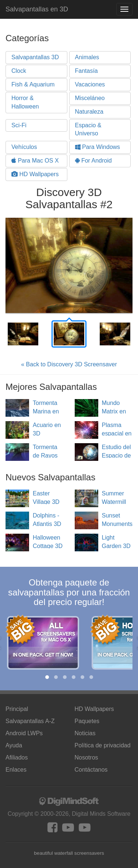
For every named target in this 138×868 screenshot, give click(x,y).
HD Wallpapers (35, 174)
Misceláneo (90, 98)
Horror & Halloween (25, 102)
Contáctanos (91, 770)
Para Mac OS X (35, 161)
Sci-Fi (19, 125)
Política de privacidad (103, 745)
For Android (93, 161)
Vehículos (24, 147)
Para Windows (98, 147)
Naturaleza (89, 112)
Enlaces (16, 770)
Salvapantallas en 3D (37, 9)
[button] (47, 677)
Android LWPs (24, 733)
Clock (19, 71)
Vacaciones (90, 84)
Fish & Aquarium (33, 84)
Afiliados (17, 757)
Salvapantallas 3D (35, 57)
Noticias (85, 733)
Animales (87, 57)
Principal (17, 709)
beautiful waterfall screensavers (69, 853)
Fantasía (86, 71)
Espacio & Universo (88, 129)
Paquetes (87, 721)
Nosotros (86, 757)
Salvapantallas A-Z (30, 721)
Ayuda (14, 745)
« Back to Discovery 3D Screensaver (69, 364)
